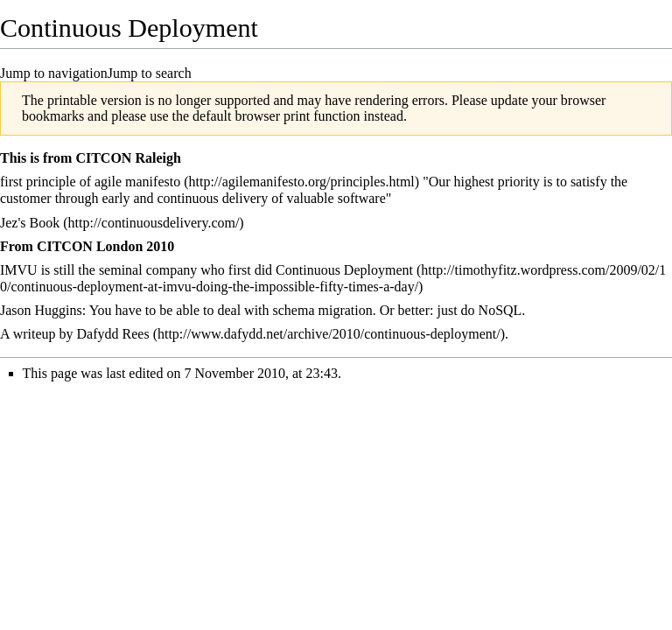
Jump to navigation (54, 73)
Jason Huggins (41, 310)
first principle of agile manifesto (90, 182)
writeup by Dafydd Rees (81, 334)
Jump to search (150, 73)
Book (45, 223)
